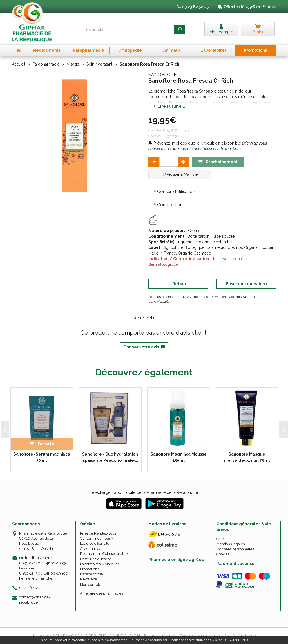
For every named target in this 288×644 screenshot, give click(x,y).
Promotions (90, 569)
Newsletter (89, 579)
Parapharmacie (46, 64)
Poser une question (96, 559)
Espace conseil (92, 574)
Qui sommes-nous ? (97, 538)
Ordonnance (91, 549)
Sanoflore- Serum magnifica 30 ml (42, 457)
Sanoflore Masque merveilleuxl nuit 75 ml (247, 457)
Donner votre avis (144, 347)
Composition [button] (168, 205)
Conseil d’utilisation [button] (174, 192)
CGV (220, 539)
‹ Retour (178, 284)
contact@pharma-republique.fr (34, 600)
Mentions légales (231, 544)
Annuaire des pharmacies (101, 593)
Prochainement (218, 162)
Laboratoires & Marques (100, 564)
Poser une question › (246, 284)
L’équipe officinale (95, 543)
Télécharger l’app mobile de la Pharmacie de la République (144, 492)
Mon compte (91, 585)
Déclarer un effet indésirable (104, 554)
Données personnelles (235, 549)
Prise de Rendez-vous (98, 533)
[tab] (212, 191)
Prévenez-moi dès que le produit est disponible (195, 143)
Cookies (223, 554)
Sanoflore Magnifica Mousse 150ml (179, 457)
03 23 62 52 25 (31, 588)
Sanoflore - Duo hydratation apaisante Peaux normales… (110, 457)
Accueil (19, 64)
